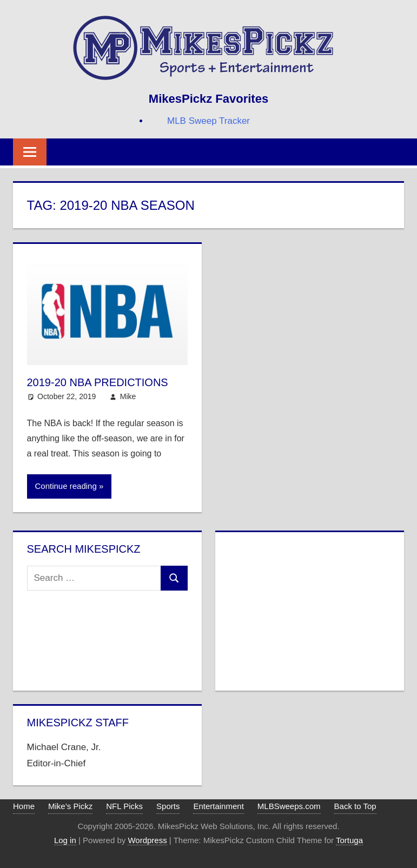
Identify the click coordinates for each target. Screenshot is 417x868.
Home (24, 806)
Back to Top (355, 806)
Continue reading (66, 486)
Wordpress (147, 840)
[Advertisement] (310, 609)
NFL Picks (124, 806)
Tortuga (349, 840)
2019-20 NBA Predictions (98, 382)
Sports (168, 806)
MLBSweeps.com (289, 806)
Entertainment (218, 806)
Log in (65, 840)
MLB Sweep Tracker (208, 121)
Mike (128, 396)
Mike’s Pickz (70, 806)
